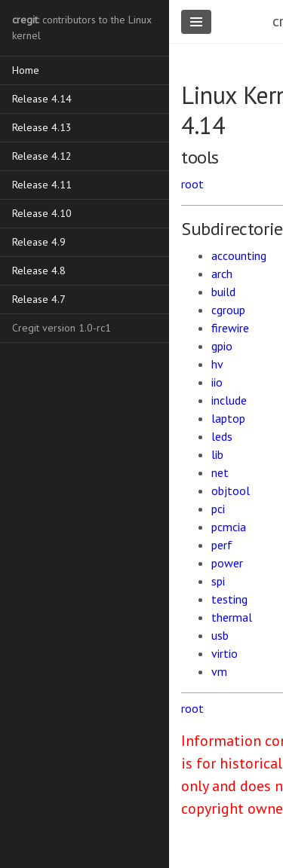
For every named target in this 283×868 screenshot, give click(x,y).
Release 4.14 (42, 99)
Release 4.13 (42, 127)
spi (218, 581)
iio (217, 382)
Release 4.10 (42, 213)
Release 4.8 (39, 270)
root (192, 184)
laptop (228, 418)
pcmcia (229, 527)
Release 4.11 (42, 185)
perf (222, 545)
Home (26, 70)
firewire (230, 328)
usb (220, 635)
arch (222, 274)
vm (219, 671)
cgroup (228, 310)
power (227, 563)
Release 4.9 (39, 242)
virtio (225, 653)
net (220, 472)
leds (222, 436)
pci (218, 509)
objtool (231, 491)
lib (217, 454)
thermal (232, 617)
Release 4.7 (39, 299)
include (229, 400)
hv (217, 364)
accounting (239, 255)
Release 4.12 (42, 156)
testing (229, 599)
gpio (222, 346)
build (223, 292)
